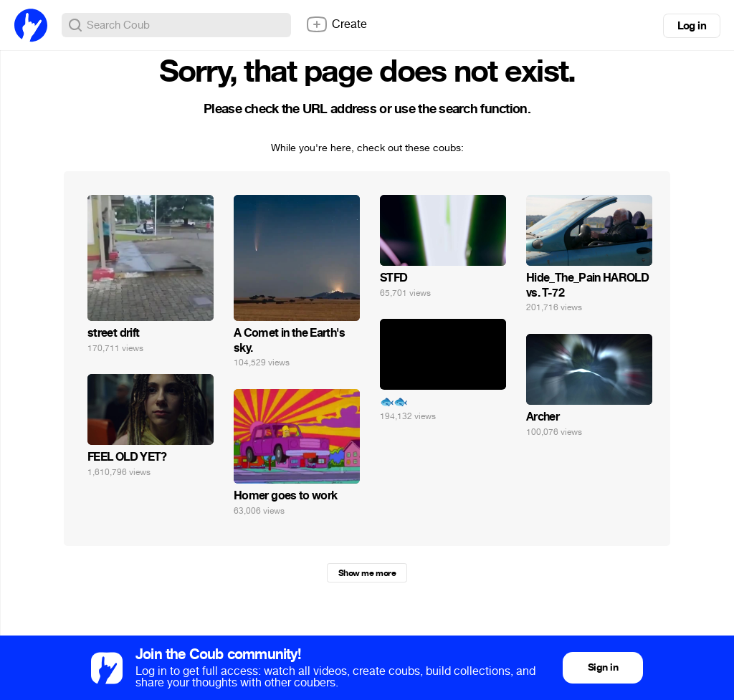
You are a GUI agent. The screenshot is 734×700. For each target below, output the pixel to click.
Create (336, 24)
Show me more (367, 573)
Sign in (603, 667)
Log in (692, 26)
